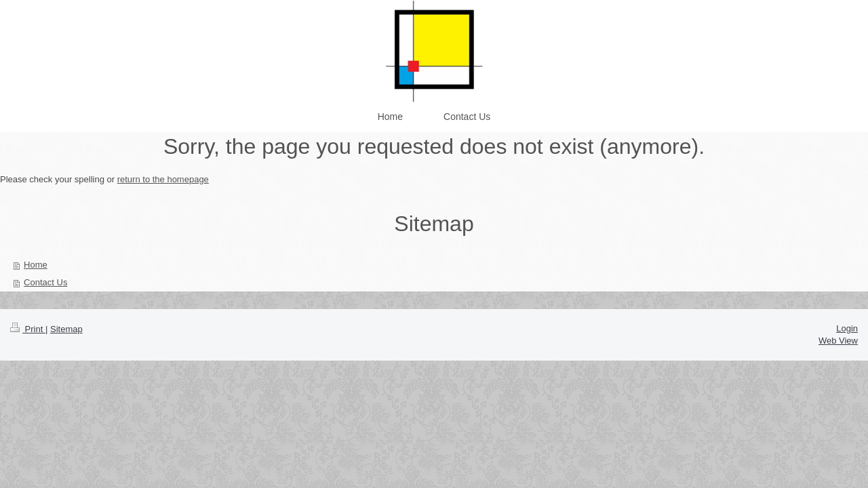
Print (28, 329)
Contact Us (45, 282)
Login (847, 328)
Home (36, 265)
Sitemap (66, 329)
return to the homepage (163, 179)
